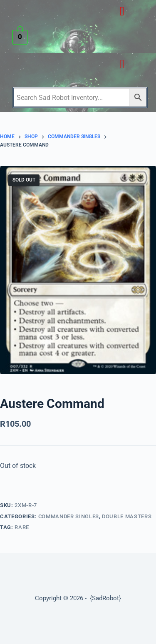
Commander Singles (69, 516)
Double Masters (127, 516)
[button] (122, 11)
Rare (22, 527)
